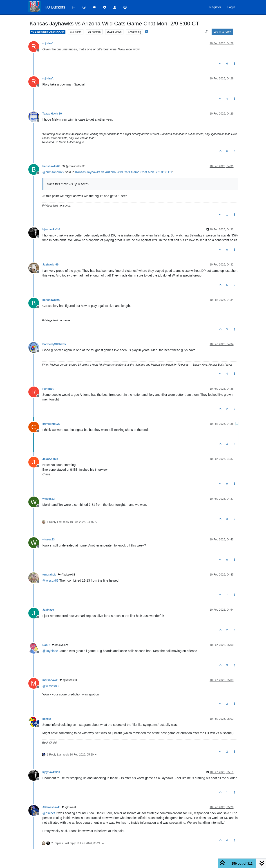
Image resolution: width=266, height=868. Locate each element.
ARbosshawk (51, 807)
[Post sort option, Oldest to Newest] (206, 32)
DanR (46, 645)
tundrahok (49, 575)
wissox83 (49, 499)
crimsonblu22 (51, 424)
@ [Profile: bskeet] (49, 813)
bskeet (47, 719)
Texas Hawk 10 (52, 114)
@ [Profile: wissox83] (51, 580)
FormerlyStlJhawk (54, 344)
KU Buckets (55, 7)
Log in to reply (222, 32)
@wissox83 (66, 575)
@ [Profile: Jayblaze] (50, 651)
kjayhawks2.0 (51, 229)
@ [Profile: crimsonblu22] (53, 172)
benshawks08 (51, 166)
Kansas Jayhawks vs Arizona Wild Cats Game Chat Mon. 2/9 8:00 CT (123, 172)
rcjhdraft (48, 43)
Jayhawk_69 (51, 265)
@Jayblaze (60, 645)
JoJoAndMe (50, 459)
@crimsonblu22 (73, 166)
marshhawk (50, 680)
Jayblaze (48, 610)
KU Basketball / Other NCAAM (48, 32)
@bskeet (69, 807)
